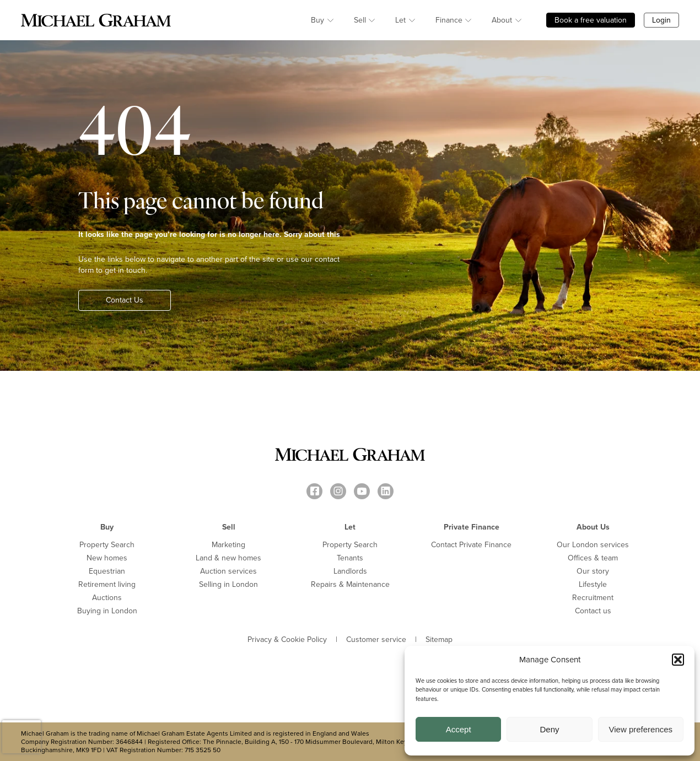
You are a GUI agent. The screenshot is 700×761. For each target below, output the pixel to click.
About (502, 20)
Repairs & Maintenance (350, 584)
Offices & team (593, 558)
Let (400, 20)
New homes (107, 558)
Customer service (376, 640)
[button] (678, 660)
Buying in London (107, 611)
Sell (360, 20)
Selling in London (228, 584)
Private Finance (472, 527)
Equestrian (107, 571)
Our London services (593, 545)
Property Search (107, 545)
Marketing (228, 545)
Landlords (350, 571)
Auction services (228, 571)
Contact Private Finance (471, 545)
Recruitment (593, 598)
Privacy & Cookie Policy (287, 640)
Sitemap (439, 640)
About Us (593, 527)
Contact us (593, 611)
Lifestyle (593, 584)
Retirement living (107, 584)
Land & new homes (228, 558)
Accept (459, 729)
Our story (593, 571)
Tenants (350, 558)
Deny (549, 729)
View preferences (641, 729)
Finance (449, 20)
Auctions (107, 598)
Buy (317, 20)
